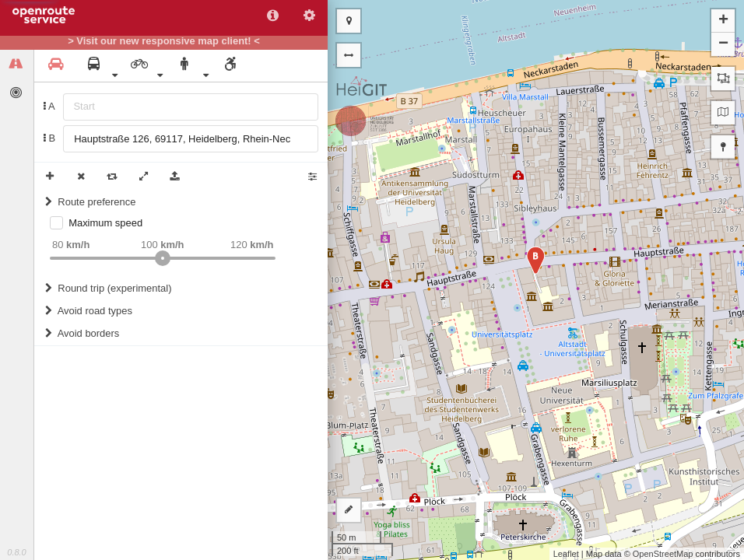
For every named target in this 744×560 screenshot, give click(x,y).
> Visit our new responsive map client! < (164, 41)
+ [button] (723, 21)
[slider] (163, 258)
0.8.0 (16, 552)
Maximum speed (105, 223)
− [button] (723, 44)
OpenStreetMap (663, 554)
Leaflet (566, 554)
